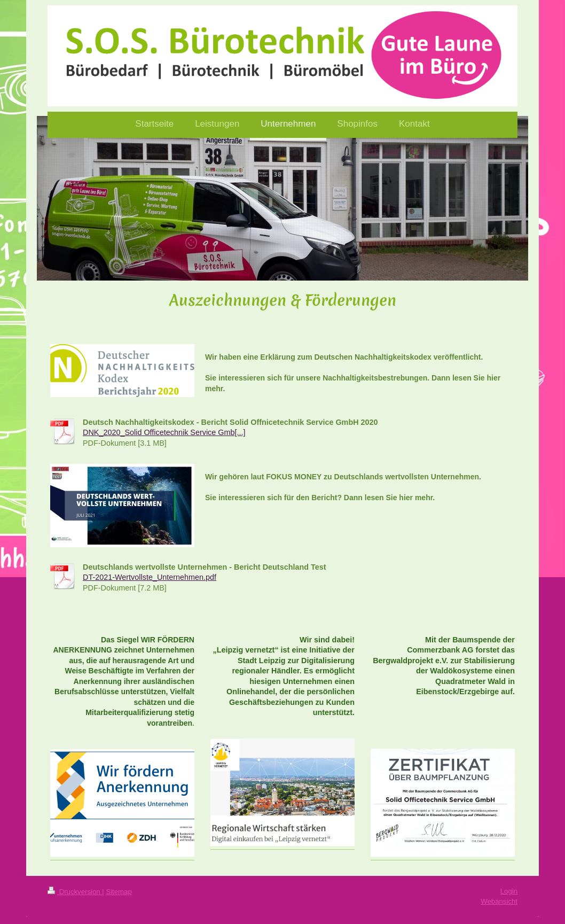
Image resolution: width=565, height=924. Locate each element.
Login (509, 891)
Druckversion (75, 892)
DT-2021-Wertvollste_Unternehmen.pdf (150, 577)
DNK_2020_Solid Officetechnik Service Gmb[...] (164, 432)
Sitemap (119, 892)
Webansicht (499, 901)
